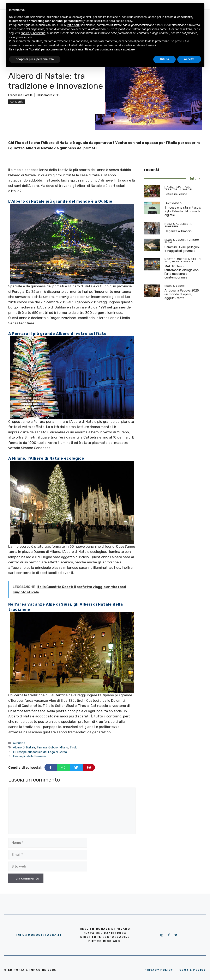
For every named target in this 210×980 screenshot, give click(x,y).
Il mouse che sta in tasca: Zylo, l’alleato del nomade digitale (183, 211)
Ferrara (42, 747)
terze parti (73, 25)
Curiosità (17, 102)
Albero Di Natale (24, 747)
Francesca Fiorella (20, 95)
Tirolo (74, 747)
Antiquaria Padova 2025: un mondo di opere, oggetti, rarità (182, 294)
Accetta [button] (189, 59)
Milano (64, 747)
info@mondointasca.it (39, 935)
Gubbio (53, 747)
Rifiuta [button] (164, 59)
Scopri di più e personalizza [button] (35, 59)
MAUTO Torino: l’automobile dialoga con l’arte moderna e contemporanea (182, 272)
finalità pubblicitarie (33, 33)
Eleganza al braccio (178, 231)
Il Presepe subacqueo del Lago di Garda (40, 752)
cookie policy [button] (124, 21)
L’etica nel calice (176, 194)
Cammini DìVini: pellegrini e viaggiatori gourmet (182, 249)
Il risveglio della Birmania (30, 756)
